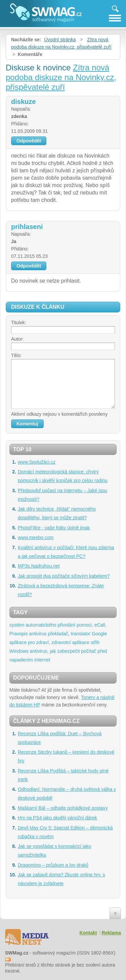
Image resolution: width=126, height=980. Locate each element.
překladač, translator (69, 634)
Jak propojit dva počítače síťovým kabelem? (64, 576)
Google (99, 634)
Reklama (111, 933)
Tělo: (16, 355)
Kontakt (88, 933)
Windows (19, 651)
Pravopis (18, 634)
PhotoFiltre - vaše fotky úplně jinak (54, 528)
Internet (42, 660)
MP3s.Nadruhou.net (39, 566)
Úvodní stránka (60, 40)
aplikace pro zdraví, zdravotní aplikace (49, 642)
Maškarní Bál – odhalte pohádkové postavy (63, 808)
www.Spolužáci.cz (37, 462)
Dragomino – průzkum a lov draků (53, 865)
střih (95, 642)
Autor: (17, 339)
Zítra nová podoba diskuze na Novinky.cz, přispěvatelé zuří (61, 77)
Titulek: (19, 323)
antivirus (38, 634)
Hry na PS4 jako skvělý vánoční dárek (57, 818)
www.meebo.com (36, 537)
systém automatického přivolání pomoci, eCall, (58, 625)
